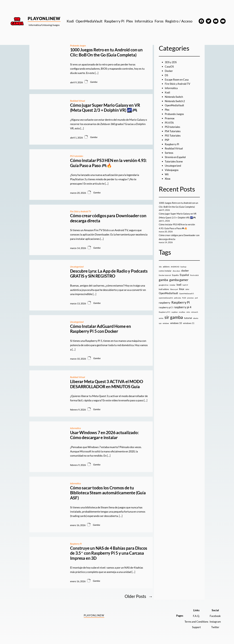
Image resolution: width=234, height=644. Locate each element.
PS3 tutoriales (77, 156)
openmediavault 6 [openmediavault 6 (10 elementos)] (166, 302)
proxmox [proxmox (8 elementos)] (190, 302)
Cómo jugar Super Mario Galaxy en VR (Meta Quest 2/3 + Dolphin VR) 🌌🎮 (105, 108)
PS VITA (170, 123)
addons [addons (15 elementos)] (166, 270)
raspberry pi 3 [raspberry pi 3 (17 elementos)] (166, 311)
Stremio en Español (176, 157)
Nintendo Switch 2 (176, 101)
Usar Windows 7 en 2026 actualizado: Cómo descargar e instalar (104, 435)
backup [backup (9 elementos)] (183, 270)
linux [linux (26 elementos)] (182, 293)
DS (167, 75)
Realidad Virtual (78, 101)
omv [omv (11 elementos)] (187, 293)
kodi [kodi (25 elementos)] (179, 288)
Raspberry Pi (76, 544)
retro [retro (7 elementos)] (188, 316)
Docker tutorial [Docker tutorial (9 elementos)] (165, 279)
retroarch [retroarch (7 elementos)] (195, 316)
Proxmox (170, 118)
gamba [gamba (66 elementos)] (163, 284)
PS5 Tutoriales (173, 135)
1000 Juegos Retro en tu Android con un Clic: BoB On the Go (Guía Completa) (106, 52)
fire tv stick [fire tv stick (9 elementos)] (194, 279)
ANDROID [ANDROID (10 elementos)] (175, 270)
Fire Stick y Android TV (81, 211)
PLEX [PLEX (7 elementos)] (184, 302)
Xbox (168, 179)
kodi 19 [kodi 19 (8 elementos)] (185, 289)
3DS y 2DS (171, 62)
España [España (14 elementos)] (175, 279)
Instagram (215, 622)
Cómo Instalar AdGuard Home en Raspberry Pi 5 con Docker (101, 329)
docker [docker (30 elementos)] (185, 274)
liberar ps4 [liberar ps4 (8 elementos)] (174, 293)
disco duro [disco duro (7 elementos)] (176, 275)
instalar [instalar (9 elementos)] (173, 289)
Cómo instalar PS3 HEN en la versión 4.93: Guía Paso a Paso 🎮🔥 (108, 163)
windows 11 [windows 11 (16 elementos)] (189, 327)
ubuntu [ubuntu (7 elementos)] (196, 322)
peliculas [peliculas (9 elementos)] (178, 302)
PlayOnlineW (44, 18)
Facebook (215, 616)
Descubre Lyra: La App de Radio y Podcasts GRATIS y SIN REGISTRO (109, 274)
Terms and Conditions (195, 622)
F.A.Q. (195, 616)
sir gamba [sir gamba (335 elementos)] (174, 321)
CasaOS (169, 66)
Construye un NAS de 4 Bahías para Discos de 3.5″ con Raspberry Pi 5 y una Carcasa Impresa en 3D (109, 553)
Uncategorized (77, 267)
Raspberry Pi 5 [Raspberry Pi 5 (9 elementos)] (164, 316)
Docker (169, 71)
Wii (167, 174)
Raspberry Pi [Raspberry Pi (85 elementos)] (181, 306)
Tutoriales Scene (174, 161)
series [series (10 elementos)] (161, 322)
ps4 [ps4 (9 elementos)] (196, 302)
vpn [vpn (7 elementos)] (160, 327)
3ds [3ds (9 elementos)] (160, 270)
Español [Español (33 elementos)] (184, 279)
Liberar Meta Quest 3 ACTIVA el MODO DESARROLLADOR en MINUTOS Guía (107, 384)
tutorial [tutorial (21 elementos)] (188, 322)
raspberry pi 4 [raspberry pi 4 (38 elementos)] (183, 311)
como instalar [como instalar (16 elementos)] (165, 275)
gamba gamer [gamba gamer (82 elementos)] (179, 284)
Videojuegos (172, 170)
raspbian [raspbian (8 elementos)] (175, 316)
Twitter (215, 627)
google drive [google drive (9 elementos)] (164, 289)
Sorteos (169, 153)
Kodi (168, 92)
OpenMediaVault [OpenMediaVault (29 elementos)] (168, 297)
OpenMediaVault (175, 105)
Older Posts (139, 596)
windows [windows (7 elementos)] (166, 327)
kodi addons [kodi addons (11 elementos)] (164, 293)
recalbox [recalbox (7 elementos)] (182, 316)
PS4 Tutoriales (173, 131)
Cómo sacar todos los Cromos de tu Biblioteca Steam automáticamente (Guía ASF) (108, 493)
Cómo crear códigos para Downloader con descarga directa (108, 218)
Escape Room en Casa (177, 79)
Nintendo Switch (175, 97)
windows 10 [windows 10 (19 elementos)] (176, 327)
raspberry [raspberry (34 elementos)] (164, 306)
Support (195, 627)
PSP (167, 140)
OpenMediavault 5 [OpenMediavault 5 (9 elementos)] (187, 297)
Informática (76, 428)
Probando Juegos (78, 45)
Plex (167, 110)
